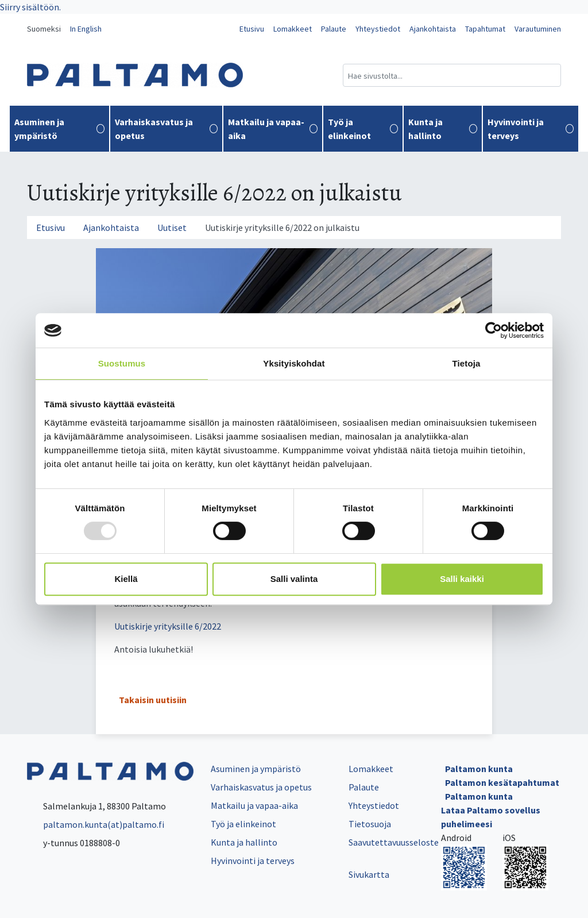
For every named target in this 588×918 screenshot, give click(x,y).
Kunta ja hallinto (443, 129)
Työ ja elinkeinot (363, 129)
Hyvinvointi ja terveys (531, 129)
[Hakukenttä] (452, 75)
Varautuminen (538, 29)
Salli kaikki (462, 579)
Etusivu (252, 29)
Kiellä (126, 579)
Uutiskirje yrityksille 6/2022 (168, 626)
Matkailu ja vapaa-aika (273, 129)
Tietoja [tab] (467, 363)
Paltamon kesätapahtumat (502, 782)
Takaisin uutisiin (153, 700)
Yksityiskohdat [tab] (294, 363)
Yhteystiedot (378, 29)
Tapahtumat (485, 29)
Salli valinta (294, 579)
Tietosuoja (370, 824)
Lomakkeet (293, 29)
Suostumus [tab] (122, 363)
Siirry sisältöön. (30, 7)
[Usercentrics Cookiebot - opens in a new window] (494, 330)
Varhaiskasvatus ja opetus (166, 129)
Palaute (334, 29)
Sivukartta (369, 874)
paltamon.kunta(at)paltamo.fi (96, 824)
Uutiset (172, 227)
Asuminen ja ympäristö (59, 129)
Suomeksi (44, 29)
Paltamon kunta (479, 769)
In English (86, 29)
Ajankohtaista (433, 29)
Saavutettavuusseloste (394, 842)
